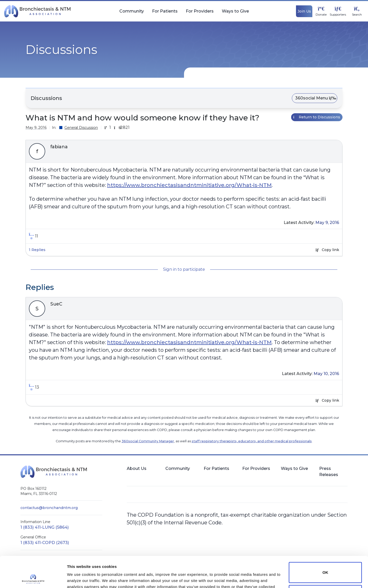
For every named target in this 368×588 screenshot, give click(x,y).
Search (357, 15)
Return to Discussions (317, 117)
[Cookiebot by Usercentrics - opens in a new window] (33, 578)
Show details (79, 578)
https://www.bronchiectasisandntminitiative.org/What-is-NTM (189, 185)
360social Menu (315, 98)
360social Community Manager (148, 441)
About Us (137, 468)
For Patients (165, 13)
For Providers (200, 13)
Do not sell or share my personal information (325, 566)
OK (325, 543)
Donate (321, 15)
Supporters (338, 15)
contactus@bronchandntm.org (49, 508)
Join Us (304, 11)
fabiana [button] (59, 147)
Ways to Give (235, 13)
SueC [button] (56, 304)
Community (132, 13)
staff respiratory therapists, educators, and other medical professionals (252, 441)
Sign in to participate (184, 269)
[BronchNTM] (37, 11)
